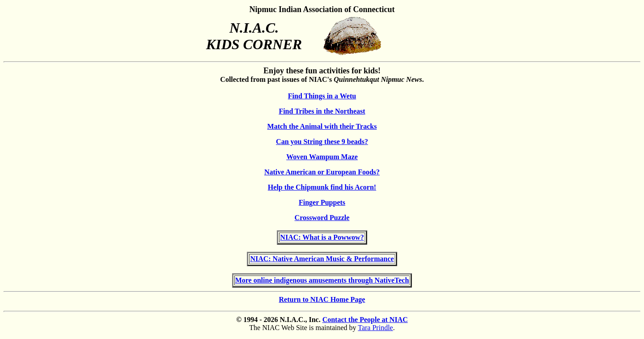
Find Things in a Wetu (322, 96)
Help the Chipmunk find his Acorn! (322, 187)
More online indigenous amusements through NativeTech (322, 280)
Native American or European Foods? (322, 172)
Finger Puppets (322, 202)
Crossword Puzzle (322, 218)
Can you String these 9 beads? (322, 142)
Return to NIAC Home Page (322, 299)
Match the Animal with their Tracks (322, 126)
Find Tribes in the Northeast (322, 111)
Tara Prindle (375, 328)
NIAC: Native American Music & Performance (322, 259)
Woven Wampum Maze (322, 157)
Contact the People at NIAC (365, 320)
